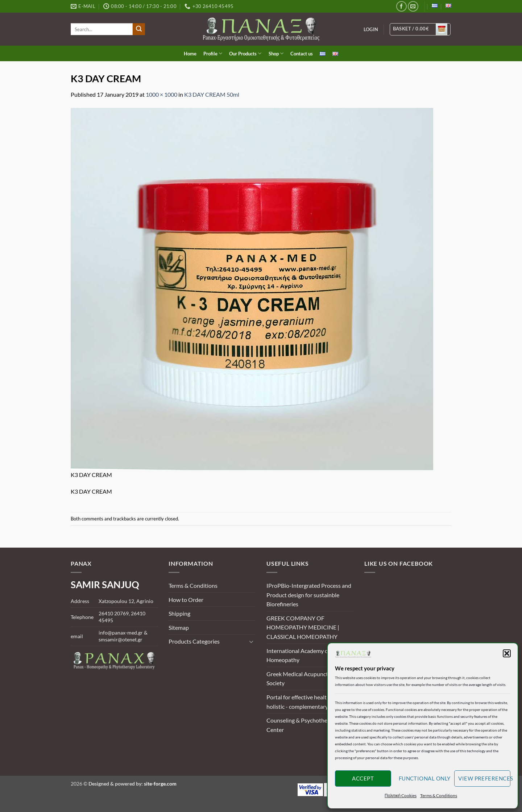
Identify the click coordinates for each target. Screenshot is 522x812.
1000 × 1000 (161, 94)
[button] (507, 653)
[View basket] (420, 29)
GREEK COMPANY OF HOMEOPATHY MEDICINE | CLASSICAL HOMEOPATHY (303, 627)
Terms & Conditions (193, 585)
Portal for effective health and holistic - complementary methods (309, 702)
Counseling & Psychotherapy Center (303, 725)
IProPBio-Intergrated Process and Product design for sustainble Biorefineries (309, 595)
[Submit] (139, 29)
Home (190, 54)
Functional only (425, 778)
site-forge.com (160, 784)
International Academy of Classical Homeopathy (310, 655)
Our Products (245, 53)
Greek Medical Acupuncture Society (301, 679)
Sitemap (179, 627)
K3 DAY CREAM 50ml (212, 94)
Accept (363, 778)
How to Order (186, 600)
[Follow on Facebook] (401, 6)
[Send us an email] (413, 6)
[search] (102, 29)
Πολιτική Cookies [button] (401, 796)
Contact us (302, 54)
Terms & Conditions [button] (439, 796)
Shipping (179, 613)
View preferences (484, 778)
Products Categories (194, 641)
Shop (276, 53)
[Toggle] (251, 641)
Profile (213, 53)
